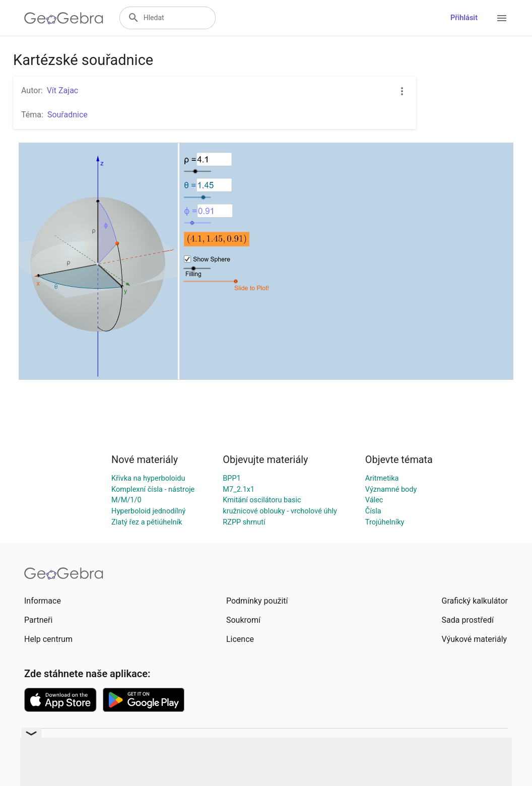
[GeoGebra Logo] (64, 18)
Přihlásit (464, 18)
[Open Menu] (502, 18)
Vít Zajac (63, 90)
